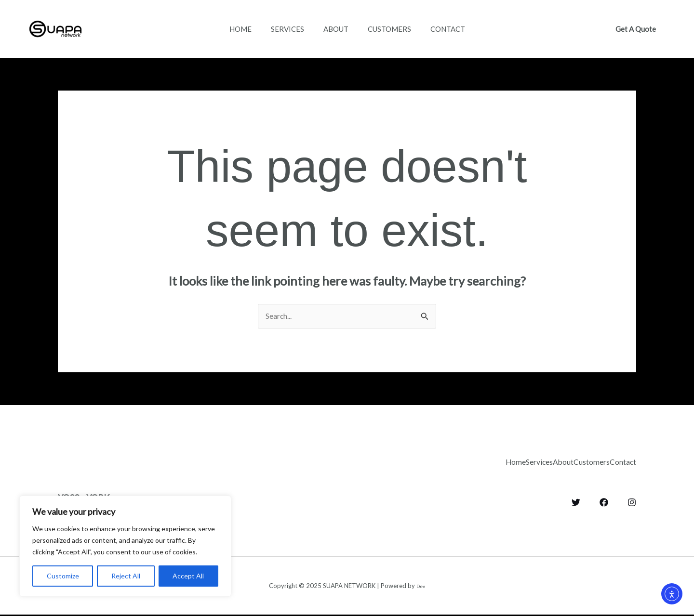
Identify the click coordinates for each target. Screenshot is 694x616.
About (336, 29)
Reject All (126, 576)
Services (283, 29)
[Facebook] (604, 499)
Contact (457, 29)
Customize (63, 576)
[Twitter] (576, 499)
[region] (125, 546)
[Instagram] (632, 499)
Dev (421, 587)
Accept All (188, 576)
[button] (636, 29)
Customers (394, 29)
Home (231, 29)
